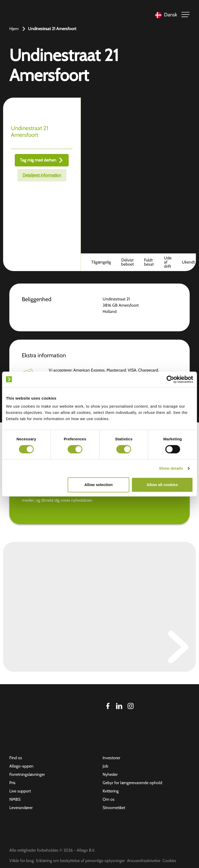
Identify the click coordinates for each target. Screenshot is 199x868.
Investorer (111, 758)
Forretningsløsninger (27, 774)
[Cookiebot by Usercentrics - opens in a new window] (170, 379)
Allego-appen (21, 766)
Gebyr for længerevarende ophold (132, 783)
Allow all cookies (162, 485)
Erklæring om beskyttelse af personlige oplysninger (80, 861)
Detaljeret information (42, 175)
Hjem (14, 29)
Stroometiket (114, 808)
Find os (16, 758)
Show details (171, 468)
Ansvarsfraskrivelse (144, 861)
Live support (20, 791)
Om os (109, 799)
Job (105, 766)
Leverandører (21, 808)
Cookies (169, 861)
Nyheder (110, 774)
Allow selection (99, 485)
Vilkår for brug (22, 861)
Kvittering (111, 791)
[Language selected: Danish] (165, 15)
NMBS (15, 799)
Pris (12, 783)
